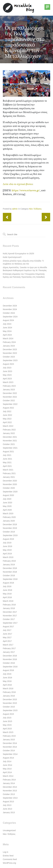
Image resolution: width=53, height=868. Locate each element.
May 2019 (7, 550)
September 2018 (10, 579)
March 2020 (8, 514)
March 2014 (8, 776)
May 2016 (7, 681)
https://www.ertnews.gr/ (26, 191)
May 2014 (7, 769)
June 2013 (7, 809)
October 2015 (9, 707)
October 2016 (9, 663)
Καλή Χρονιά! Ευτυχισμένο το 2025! (18, 254)
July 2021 (7, 455)
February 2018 (9, 605)
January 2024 (9, 346)
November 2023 (10, 353)
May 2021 (7, 462)
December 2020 (10, 481)
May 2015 (7, 725)
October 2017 (9, 619)
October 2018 (9, 575)
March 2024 (8, 339)
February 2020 (9, 517)
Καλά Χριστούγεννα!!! (12, 257)
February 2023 (9, 386)
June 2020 (7, 503)
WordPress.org (9, 863)
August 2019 (8, 539)
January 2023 (9, 390)
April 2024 (7, 335)
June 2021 (7, 459)
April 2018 (7, 597)
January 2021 (9, 477)
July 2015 (7, 718)
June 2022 (7, 415)
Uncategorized (9, 830)
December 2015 (10, 699)
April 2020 (7, 510)
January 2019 (9, 565)
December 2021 (10, 437)
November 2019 (10, 528)
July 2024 (7, 324)
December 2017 (10, 612)
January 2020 (9, 521)
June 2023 (7, 371)
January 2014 (9, 783)
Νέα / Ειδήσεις (35, 209)
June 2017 (7, 634)
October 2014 (9, 750)
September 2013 (10, 798)
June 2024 (7, 328)
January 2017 (9, 652)
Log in (6, 852)
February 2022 (9, 430)
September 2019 (10, 535)
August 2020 (8, 495)
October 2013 (9, 794)
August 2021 (8, 452)
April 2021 (7, 466)
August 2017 (8, 627)
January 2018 (9, 608)
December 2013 (10, 787)
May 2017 (7, 637)
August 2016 (8, 670)
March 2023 (8, 382)
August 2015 (8, 714)
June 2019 (7, 546)
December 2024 (10, 306)
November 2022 (10, 397)
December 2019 (10, 524)
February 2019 (9, 561)
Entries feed (8, 856)
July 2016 (7, 674)
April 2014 (7, 772)
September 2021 (10, 448)
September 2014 (10, 754)
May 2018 (7, 594)
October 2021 (9, 444)
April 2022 (7, 422)
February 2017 (9, 648)
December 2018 (10, 568)
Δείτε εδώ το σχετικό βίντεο (18, 184)
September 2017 (10, 623)
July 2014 (7, 761)
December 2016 (10, 656)
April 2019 (7, 554)
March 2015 (8, 732)
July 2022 (7, 411)
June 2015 (7, 721)
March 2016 (8, 689)
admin (15, 209)
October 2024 (9, 313)
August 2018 (8, 583)
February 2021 (9, 473)
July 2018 (7, 586)
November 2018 (10, 572)
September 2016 (10, 667)
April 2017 (7, 641)
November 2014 (10, 747)
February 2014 (9, 780)
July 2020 (7, 499)
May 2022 (7, 419)
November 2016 (10, 659)
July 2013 (7, 805)
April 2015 (7, 729)
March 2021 (8, 470)
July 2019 (7, 543)
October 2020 (9, 488)
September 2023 (10, 360)
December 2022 (10, 393)
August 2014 (8, 758)
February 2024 (9, 342)
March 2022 (8, 426)
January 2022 (9, 433)
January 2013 (9, 812)
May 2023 (7, 375)
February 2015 (9, 736)
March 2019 (8, 557)
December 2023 (10, 349)
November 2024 (10, 309)
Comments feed (10, 859)
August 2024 (8, 320)
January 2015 (9, 740)
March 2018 (8, 601)
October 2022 (9, 400)
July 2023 (7, 368)
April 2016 (7, 685)
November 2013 (10, 791)
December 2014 (10, 743)
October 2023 (9, 357)
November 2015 (10, 703)
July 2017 (7, 630)
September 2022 (10, 404)
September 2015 (10, 710)
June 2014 (7, 765)
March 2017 (8, 645)
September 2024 (10, 317)
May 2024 (7, 331)
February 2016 (9, 692)
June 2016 (7, 678)
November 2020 (10, 484)
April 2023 (7, 379)
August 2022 (8, 408)
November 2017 (10, 616)
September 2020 (10, 492)
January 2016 (9, 696)
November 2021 (10, 441)
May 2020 (7, 506)
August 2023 (8, 364)
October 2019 (9, 532)
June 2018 (7, 590)
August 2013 (8, 802)
